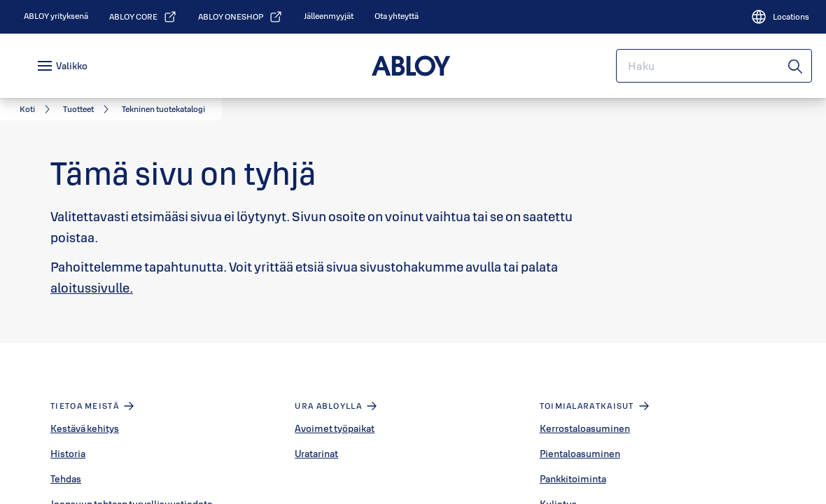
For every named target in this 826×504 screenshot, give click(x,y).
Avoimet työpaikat (335, 428)
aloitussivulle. (92, 288)
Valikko (72, 66)
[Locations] (780, 17)
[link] (56, 16)
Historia (68, 454)
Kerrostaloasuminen (585, 428)
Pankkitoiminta (573, 479)
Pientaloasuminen (580, 454)
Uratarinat (316, 454)
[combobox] (714, 66)
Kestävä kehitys (85, 428)
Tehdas (66, 479)
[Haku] (796, 66)
